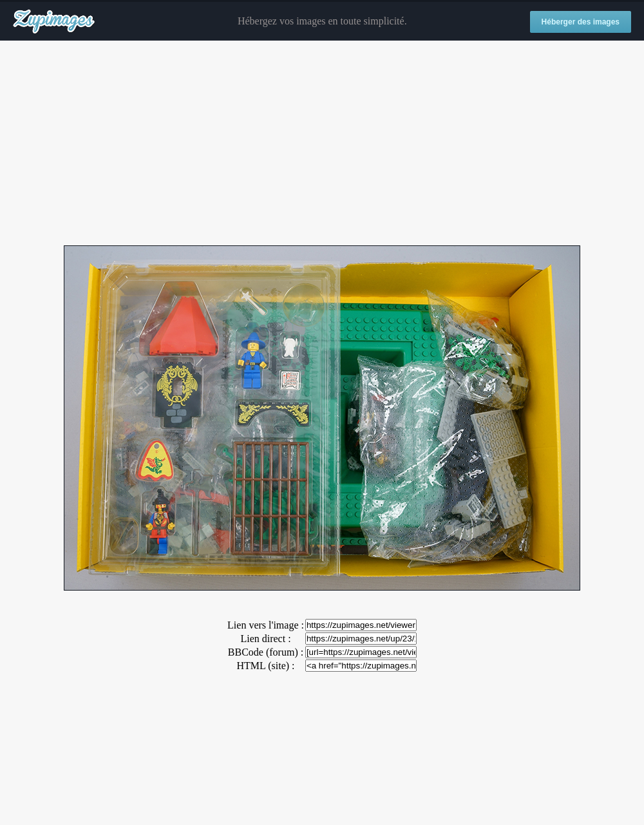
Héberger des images (581, 22)
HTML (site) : (265, 666)
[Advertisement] (322, 144)
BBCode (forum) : (266, 652)
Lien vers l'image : (266, 625)
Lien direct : (265, 639)
